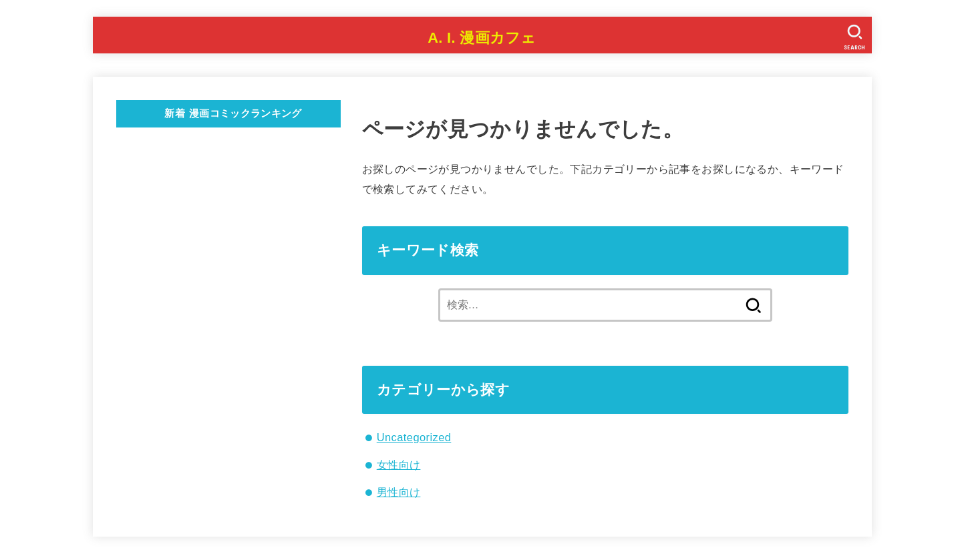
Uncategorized (414, 437)
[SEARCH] (855, 37)
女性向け (399, 465)
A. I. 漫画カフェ (482, 38)
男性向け (399, 492)
